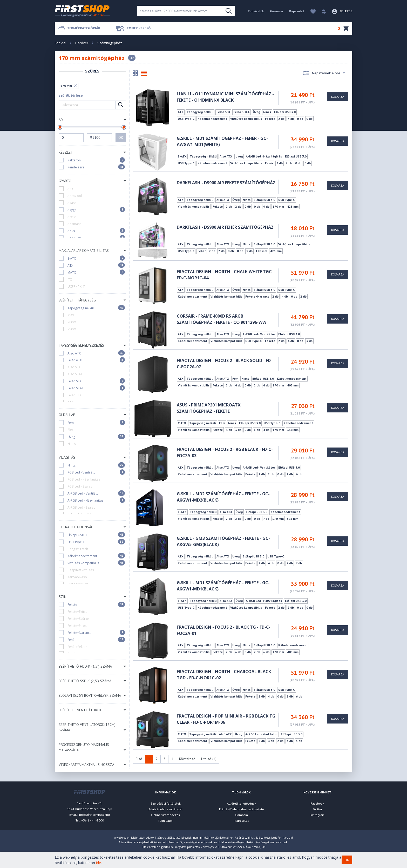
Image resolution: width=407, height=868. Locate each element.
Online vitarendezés (165, 815)
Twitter (317, 809)
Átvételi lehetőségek (242, 803)
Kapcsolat (297, 11)
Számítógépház (110, 43)
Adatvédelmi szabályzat (165, 809)
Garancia (276, 11)
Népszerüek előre (324, 73)
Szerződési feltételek (166, 803)
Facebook (317, 803)
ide (99, 863)
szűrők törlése (71, 96)
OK (121, 137)
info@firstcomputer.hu (94, 815)
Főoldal (60, 43)
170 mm (66, 86)
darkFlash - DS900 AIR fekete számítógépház (226, 183)
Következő (187, 759)
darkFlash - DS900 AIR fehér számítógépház (225, 227)
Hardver (82, 43)
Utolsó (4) (209, 759)
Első (139, 759)
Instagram (317, 815)
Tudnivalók (256, 11)
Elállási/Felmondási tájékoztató (242, 809)
